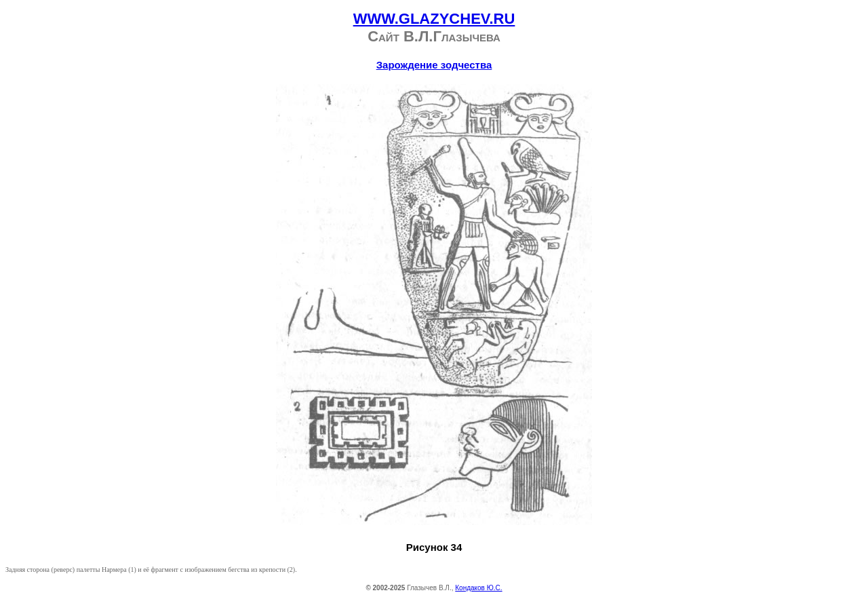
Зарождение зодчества (434, 65)
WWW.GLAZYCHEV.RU (434, 19)
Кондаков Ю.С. (478, 588)
